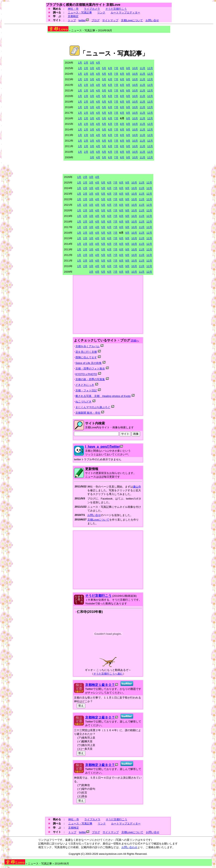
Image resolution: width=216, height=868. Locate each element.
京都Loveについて (132, 20)
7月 (116, 68)
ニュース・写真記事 (80, 12)
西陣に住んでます (86, 357)
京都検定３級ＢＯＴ (100, 765)
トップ (72, 20)
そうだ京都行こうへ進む (108, 674)
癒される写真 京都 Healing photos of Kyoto (103, 396)
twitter (82, 20)
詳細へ (135, 340)
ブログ (96, 20)
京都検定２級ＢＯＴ (100, 717)
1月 (80, 63)
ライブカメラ (92, 9)
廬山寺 (137, 487)
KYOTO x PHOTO (86, 374)
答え (81, 706)
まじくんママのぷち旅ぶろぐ (93, 407)
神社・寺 (73, 9)
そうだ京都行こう (116, 9)
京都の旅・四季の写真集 (90, 379)
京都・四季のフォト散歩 (90, 369)
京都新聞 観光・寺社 (88, 413)
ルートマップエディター (125, 12)
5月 (104, 68)
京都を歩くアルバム (87, 346)
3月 (92, 63)
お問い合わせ (129, 847)
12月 (150, 68)
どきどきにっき (85, 385)
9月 (128, 68)
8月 (122, 68)
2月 (86, 63)
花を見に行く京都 (86, 352)
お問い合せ (152, 20)
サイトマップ (110, 20)
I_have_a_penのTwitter (102, 447)
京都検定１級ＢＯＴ (100, 685)
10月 (135, 68)
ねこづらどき (83, 402)
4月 (98, 63)
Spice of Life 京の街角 (89, 363)
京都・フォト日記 (86, 390)
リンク (101, 12)
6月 (110, 68)
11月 (143, 68)
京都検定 (73, 16)
